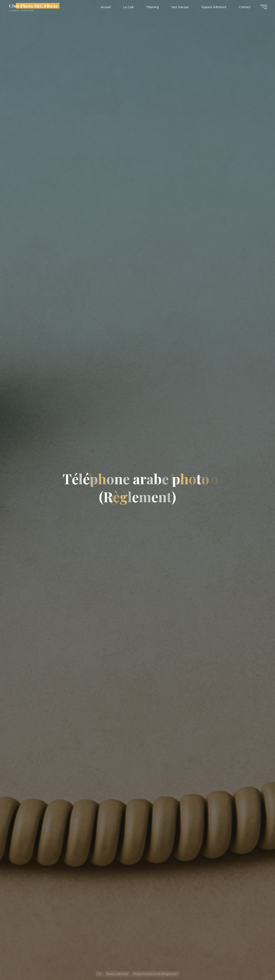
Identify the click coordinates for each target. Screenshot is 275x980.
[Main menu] (264, 7)
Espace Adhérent (117, 974)
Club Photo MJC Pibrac (34, 6)
